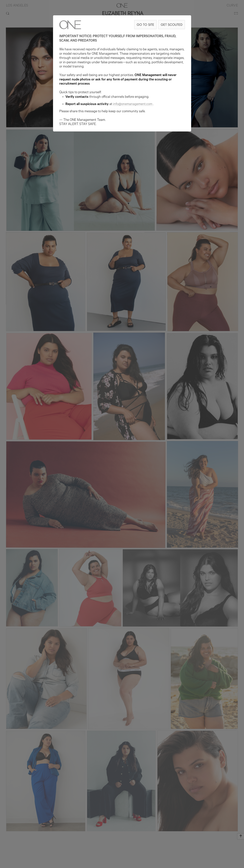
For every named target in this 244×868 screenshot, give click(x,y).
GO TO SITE (145, 24)
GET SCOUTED (172, 24)
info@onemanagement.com (133, 104)
